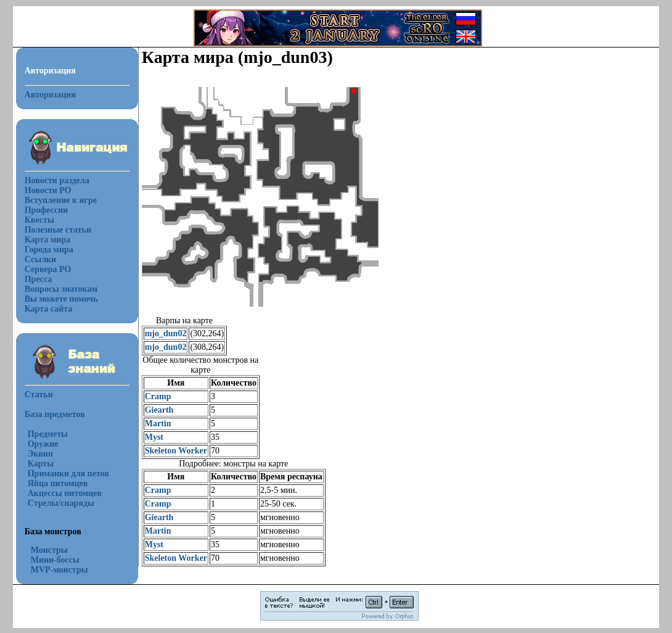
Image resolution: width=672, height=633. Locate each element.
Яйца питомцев (58, 483)
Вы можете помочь (61, 299)
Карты (41, 464)
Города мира (49, 250)
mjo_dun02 (166, 333)
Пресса (39, 279)
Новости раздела (57, 180)
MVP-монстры (59, 570)
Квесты (39, 220)
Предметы (48, 434)
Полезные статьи (58, 230)
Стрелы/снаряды (61, 503)
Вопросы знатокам (61, 289)
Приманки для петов (68, 474)
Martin (158, 424)
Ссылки (40, 259)
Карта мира (48, 240)
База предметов (55, 414)
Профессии (46, 210)
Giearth (159, 410)
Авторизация (50, 95)
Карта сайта (49, 309)
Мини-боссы (55, 560)
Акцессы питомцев (65, 493)
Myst (154, 437)
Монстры (49, 550)
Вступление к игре (61, 200)
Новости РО (48, 190)
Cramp (158, 396)
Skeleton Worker (176, 451)
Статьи (39, 395)
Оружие (43, 444)
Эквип (40, 454)
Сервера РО (48, 269)
